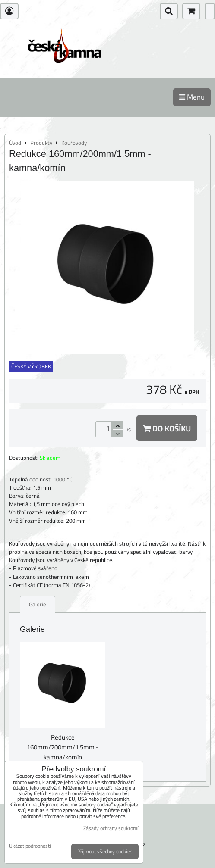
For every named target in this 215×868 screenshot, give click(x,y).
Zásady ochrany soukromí (111, 828)
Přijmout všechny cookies (105, 851)
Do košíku (167, 428)
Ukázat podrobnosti (30, 846)
